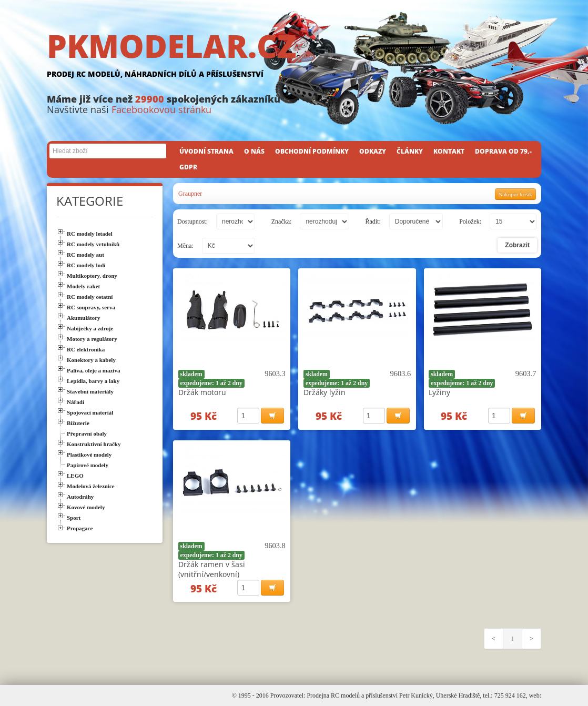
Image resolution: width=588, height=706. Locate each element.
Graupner (190, 194)
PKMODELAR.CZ (294, 56)
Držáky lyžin (325, 392)
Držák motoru (202, 392)
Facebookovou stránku (161, 109)
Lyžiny (439, 392)
